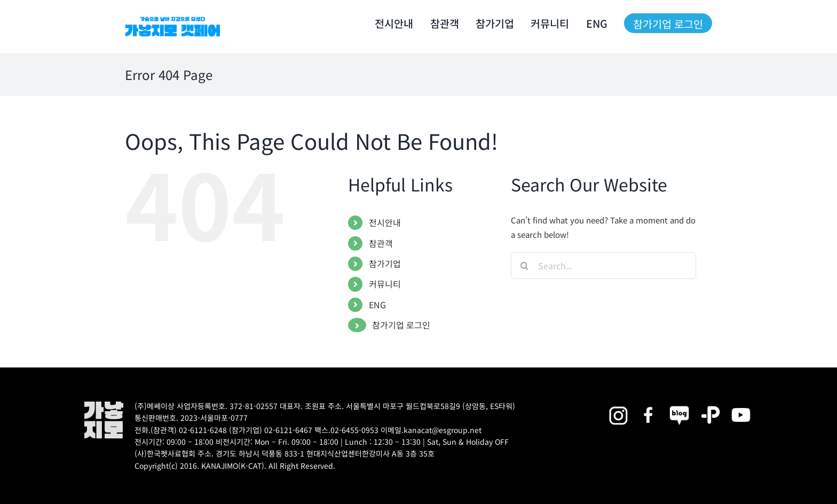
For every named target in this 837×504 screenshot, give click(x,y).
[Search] (524, 266)
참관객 (381, 243)
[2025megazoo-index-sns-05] (680, 405)
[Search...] (603, 266)
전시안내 (385, 222)
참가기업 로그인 (401, 325)
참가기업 (385, 263)
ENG (377, 305)
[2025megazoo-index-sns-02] (618, 405)
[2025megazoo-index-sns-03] (741, 405)
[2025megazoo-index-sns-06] (710, 405)
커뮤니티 (385, 284)
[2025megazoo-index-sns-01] (649, 405)
